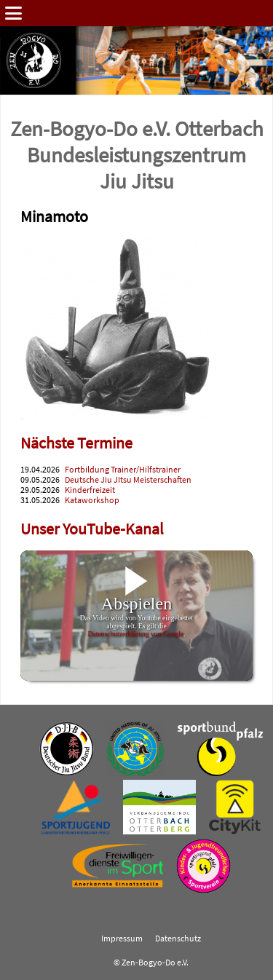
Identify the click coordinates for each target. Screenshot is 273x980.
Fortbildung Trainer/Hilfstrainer (123, 470)
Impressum (122, 938)
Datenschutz (178, 938)
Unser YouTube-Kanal (92, 529)
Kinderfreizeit (90, 490)
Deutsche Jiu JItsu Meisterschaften (128, 480)
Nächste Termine (76, 443)
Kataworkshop (92, 500)
